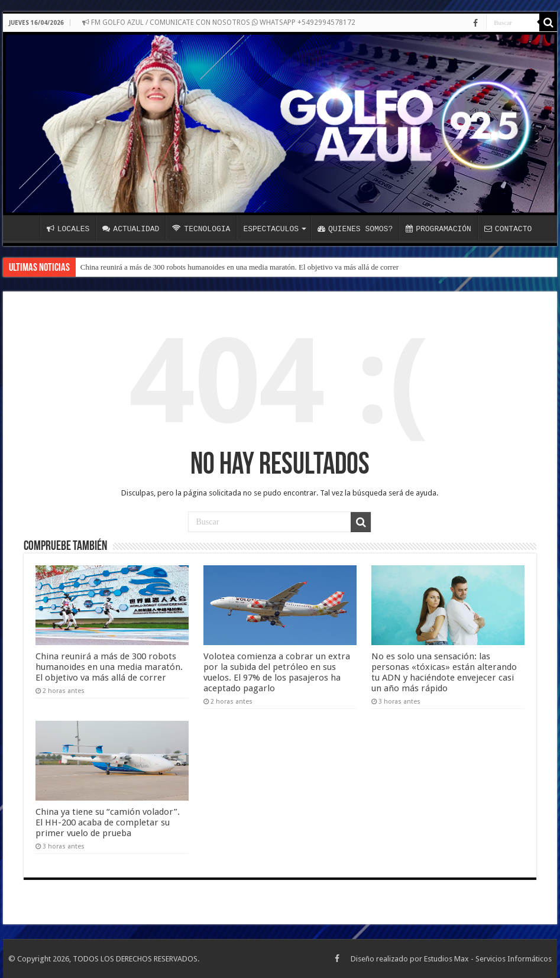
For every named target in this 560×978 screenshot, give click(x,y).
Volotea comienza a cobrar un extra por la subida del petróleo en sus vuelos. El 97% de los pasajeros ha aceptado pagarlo (277, 672)
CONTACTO (508, 229)
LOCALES (68, 229)
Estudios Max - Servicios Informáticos (488, 959)
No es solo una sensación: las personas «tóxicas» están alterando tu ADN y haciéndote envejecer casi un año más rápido (444, 672)
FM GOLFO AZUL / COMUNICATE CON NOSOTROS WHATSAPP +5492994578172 (219, 22)
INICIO (24, 228)
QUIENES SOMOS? (355, 229)
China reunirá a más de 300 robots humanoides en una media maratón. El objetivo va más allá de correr (239, 267)
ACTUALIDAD (131, 229)
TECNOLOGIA (201, 229)
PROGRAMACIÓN (438, 229)
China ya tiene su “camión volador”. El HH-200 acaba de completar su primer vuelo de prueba (108, 822)
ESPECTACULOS (271, 229)
